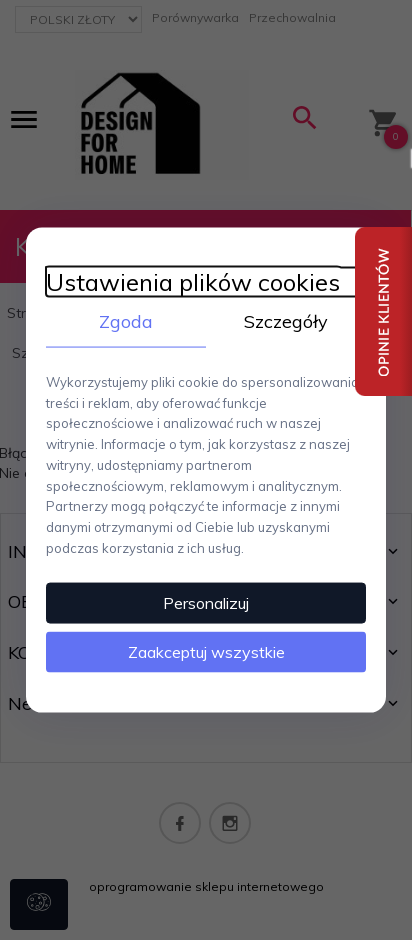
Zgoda (126, 321)
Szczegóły (286, 321)
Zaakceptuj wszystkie (206, 651)
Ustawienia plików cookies (193, 282)
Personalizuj (206, 602)
